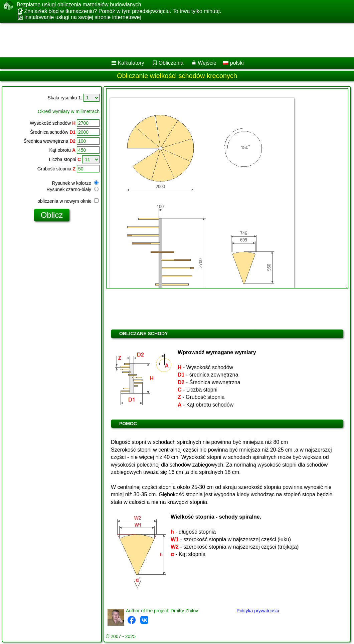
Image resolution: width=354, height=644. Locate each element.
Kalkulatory (131, 63)
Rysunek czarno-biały (72, 189)
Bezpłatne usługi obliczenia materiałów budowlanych (79, 5)
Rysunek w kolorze (75, 183)
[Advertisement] (170, 40)
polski (233, 63)
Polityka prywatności (258, 611)
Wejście (207, 63)
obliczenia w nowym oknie (68, 201)
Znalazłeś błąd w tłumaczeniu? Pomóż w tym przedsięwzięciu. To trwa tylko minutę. (123, 11)
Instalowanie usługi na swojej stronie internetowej (82, 17)
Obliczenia (171, 63)
